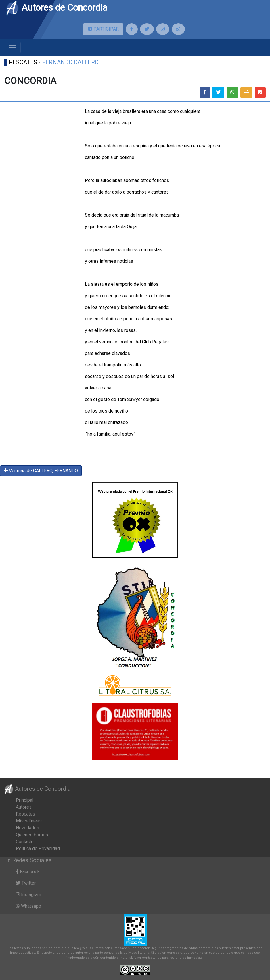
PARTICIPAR (103, 29)
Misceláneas (29, 821)
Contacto (25, 842)
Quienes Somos (32, 835)
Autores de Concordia (56, 7)
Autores (24, 807)
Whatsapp (28, 906)
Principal (25, 800)
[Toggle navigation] (13, 48)
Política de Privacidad (38, 848)
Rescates (25, 814)
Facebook (28, 872)
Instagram (28, 895)
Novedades (27, 828)
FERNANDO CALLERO (70, 62)
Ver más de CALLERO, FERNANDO (41, 471)
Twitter (26, 883)
